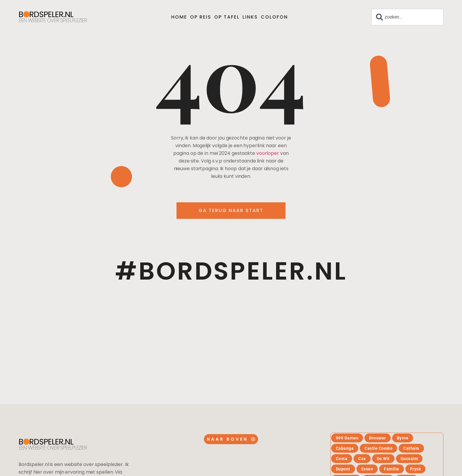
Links (250, 17)
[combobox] (407, 17)
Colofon (274, 17)
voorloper (268, 153)
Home (179, 17)
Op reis (201, 17)
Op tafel (227, 17)
